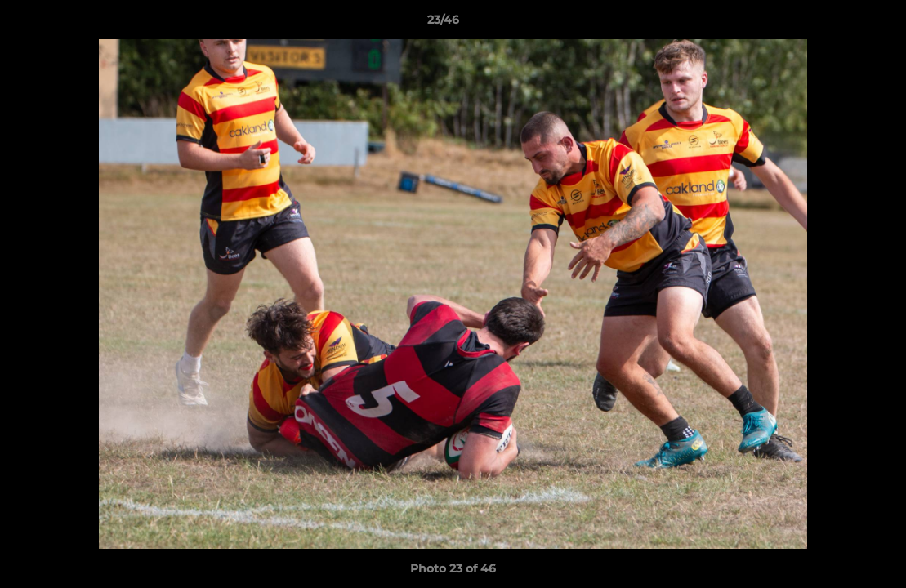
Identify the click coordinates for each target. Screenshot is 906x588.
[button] (837, 24)
